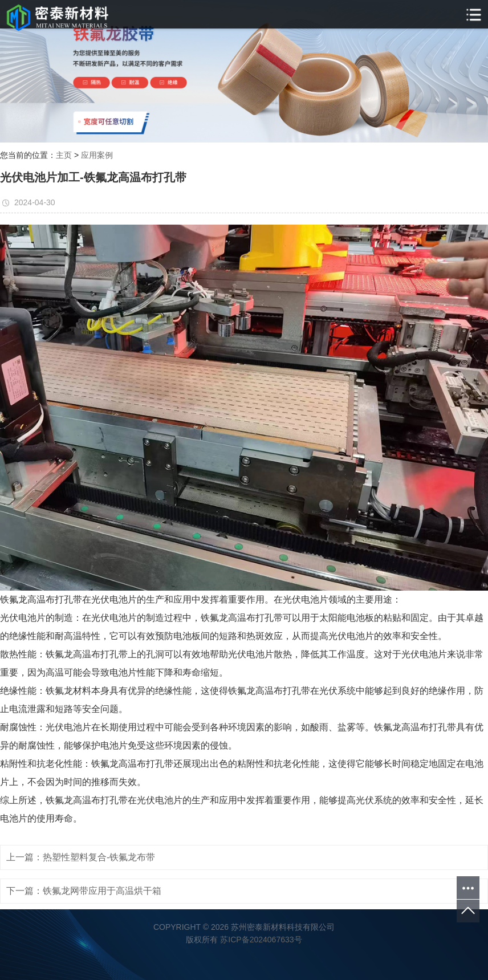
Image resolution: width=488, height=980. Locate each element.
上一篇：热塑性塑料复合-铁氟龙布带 (81, 857)
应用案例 (97, 155)
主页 (64, 155)
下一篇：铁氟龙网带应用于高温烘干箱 (84, 891)
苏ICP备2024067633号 (261, 940)
